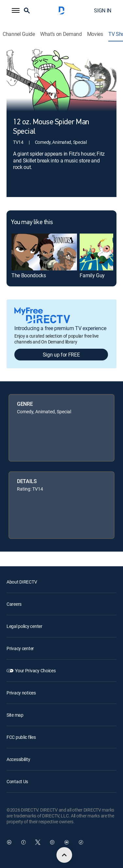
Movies (95, 34)
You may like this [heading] (32, 222)
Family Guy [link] (92, 275)
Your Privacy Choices (35, 670)
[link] (44, 252)
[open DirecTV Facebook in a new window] (23, 842)
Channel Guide (19, 34)
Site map (15, 715)
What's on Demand (61, 34)
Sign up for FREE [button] (61, 355)
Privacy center (20, 648)
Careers (14, 604)
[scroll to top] (64, 855)
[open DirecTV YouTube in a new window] (67, 842)
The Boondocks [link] (29, 275)
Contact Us (17, 781)
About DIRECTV (22, 582)
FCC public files (21, 737)
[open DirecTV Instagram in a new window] (52, 842)
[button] (16, 10)
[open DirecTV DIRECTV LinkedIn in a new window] (9, 842)
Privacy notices (21, 693)
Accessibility (18, 759)
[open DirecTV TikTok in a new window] (81, 842)
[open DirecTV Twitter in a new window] (38, 842)
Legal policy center (24, 626)
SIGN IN (103, 10)
